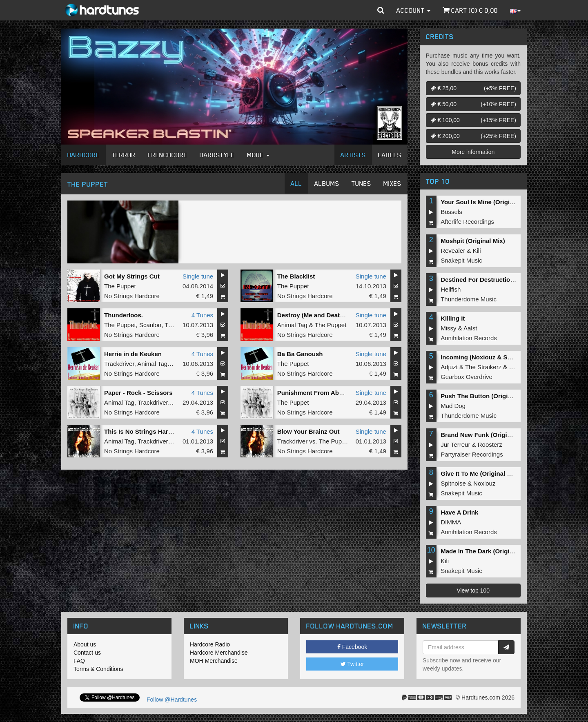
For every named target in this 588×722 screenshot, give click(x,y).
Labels (390, 155)
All (296, 183)
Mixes (392, 183)
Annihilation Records (469, 338)
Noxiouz (484, 483)
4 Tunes (202, 315)
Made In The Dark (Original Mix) (486, 551)
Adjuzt (449, 367)
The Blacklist (296, 276)
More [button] (258, 155)
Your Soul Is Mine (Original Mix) (487, 202)
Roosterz (490, 445)
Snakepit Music (461, 260)
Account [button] (413, 10)
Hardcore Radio (210, 644)
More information (473, 152)
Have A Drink (459, 512)
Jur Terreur (455, 445)
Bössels (451, 212)
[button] (381, 10)
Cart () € (470, 10)
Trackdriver (119, 364)
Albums (327, 183)
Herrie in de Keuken (133, 354)
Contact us (87, 653)
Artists (353, 155)
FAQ (79, 661)
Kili (477, 251)
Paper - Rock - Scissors (138, 393)
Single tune (198, 276)
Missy (448, 328)
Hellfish (451, 289)
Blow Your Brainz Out (308, 431)
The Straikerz (483, 367)
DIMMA (451, 522)
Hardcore (84, 155)
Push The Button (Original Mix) (486, 396)
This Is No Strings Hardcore (145, 431)
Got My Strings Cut (132, 276)
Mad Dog (453, 406)
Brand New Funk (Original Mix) (485, 435)
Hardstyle (217, 155)
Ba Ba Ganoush (300, 354)
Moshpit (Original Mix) (473, 241)
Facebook (352, 647)
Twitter (352, 664)
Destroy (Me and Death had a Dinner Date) (338, 315)
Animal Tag (292, 325)
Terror (124, 155)
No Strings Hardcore (132, 296)
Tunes (361, 183)
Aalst (470, 328)
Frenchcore (168, 155)
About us (85, 644)
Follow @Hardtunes (172, 700)
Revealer (453, 251)
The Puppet (120, 286)
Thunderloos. (124, 315)
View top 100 (473, 591)
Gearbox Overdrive (467, 377)
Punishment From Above (313, 393)
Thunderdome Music (469, 299)
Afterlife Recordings (467, 222)
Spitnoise (453, 483)
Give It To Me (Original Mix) (480, 474)
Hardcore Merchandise (219, 653)
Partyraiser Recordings (472, 454)
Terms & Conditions (98, 669)
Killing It (453, 318)
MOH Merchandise (214, 661)
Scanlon (150, 325)
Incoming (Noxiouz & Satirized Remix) (496, 357)
